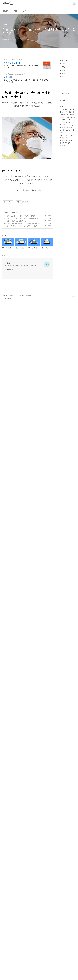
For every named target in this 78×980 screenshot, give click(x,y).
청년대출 (63, 877)
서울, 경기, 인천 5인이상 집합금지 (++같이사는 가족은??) (21, 302)
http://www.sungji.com (12, 88)
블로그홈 (5, 39)
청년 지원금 (63, 869)
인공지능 (72, 866)
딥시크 (62, 892)
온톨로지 (63, 874)
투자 (66, 859)
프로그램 (63, 101)
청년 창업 (72, 890)
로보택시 (71, 884)
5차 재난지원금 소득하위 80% (67, 881)
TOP (74, 973)
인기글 (68, 481)
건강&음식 (63, 95)
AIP (61, 884)
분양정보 (63, 98)
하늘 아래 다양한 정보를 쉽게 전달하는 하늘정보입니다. (21, 349)
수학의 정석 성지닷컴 (12, 90)
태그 (16, 39)
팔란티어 (63, 861)
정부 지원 (71, 859)
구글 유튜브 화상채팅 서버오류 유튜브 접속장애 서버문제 (21, 309)
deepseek (69, 874)
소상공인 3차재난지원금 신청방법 (14, 304)
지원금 (62, 866)
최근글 (62, 481)
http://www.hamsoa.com (13, 102)
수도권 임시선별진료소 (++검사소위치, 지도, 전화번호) (20, 299)
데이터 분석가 (70, 861)
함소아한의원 (9, 105)
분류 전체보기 (64, 88)
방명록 (25, 39)
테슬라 (62, 859)
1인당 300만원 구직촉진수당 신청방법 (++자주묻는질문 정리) (22, 307)
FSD (68, 864)
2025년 (65, 884)
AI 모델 (67, 866)
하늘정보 (8, 4)
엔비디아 (63, 872)
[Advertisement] (39, 22)
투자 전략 (68, 892)
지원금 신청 (69, 877)
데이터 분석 (69, 872)
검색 (69, 4)
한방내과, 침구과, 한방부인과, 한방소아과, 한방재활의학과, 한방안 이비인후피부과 (27, 109)
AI (72, 892)
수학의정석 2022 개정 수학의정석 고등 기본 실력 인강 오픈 (21, 94)
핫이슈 (62, 105)
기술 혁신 (63, 864)
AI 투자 (70, 869)
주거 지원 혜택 (64, 890)
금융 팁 (72, 864)
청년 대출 (63, 895)
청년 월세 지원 (64, 887)
